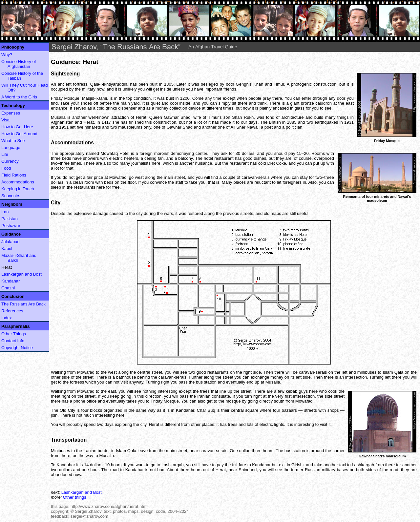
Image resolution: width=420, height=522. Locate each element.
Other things (75, 497)
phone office (85, 401)
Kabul (7, 249)
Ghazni (8, 288)
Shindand (248, 470)
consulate (221, 396)
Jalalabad (10, 242)
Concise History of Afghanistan (19, 64)
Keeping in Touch (18, 189)
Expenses (11, 113)
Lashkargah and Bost (21, 274)
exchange (260, 377)
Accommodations (18, 182)
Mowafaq (109, 153)
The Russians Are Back (23, 304)
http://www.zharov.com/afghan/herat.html (109, 506)
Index (7, 318)
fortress (80, 84)
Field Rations (14, 175)
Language (11, 147)
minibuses (367, 372)
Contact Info (13, 341)
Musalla (58, 117)
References (12, 311)
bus (199, 382)
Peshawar (11, 226)
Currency (10, 161)
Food (6, 168)
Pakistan (10, 219)
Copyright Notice (17, 348)
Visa (5, 120)
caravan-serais (255, 177)
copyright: (60, 511)
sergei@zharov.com (89, 516)
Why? (7, 55)
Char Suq (206, 410)
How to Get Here (17, 127)
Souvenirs (11, 196)
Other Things (14, 334)
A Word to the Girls (19, 97)
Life (5, 154)
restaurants (218, 372)
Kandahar (10, 281)
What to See (13, 141)
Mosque (72, 98)
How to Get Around (19, 134)
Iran (5, 212)
